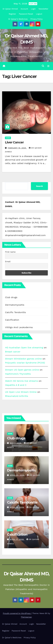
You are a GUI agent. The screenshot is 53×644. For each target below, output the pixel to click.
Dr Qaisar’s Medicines (18, 19)
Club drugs (11, 297)
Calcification (12, 320)
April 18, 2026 (17, 507)
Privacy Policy (37, 19)
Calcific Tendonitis (15, 312)
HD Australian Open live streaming (24, 348)
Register (12, 14)
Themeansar (26, 617)
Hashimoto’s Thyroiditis (18, 374)
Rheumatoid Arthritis (17, 396)
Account (24, 9)
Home (8, 138)
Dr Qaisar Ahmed (10, 9)
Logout (39, 14)
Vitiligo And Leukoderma (19, 327)
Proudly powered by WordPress (17, 613)
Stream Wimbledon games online (23, 359)
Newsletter (43, 9)
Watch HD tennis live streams (21, 381)
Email (8, 261)
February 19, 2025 (17, 148)
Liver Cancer (14, 142)
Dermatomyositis (15, 305)
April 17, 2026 (17, 539)
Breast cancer (13, 352)
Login (33, 9)
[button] (43, 66)
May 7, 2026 (16, 443)
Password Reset (26, 14)
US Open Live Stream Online (21, 392)
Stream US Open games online (22, 370)
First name (10, 252)
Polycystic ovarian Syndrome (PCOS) (25, 363)
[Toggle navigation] (48, 66)
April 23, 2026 (17, 475)
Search (39, 186)
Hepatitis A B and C (16, 385)
